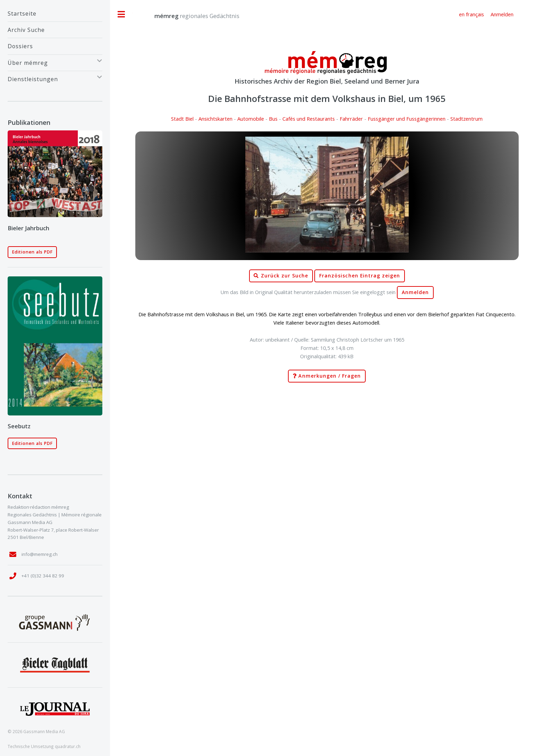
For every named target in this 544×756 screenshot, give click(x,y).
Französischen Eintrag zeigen (360, 276)
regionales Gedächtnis (190, 16)
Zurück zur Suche (281, 276)
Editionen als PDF (32, 252)
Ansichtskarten (215, 119)
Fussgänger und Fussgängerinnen (407, 119)
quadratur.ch (68, 746)
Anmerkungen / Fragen (327, 376)
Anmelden (415, 292)
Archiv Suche (26, 30)
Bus (273, 119)
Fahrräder (351, 119)
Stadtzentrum (466, 119)
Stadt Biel (182, 119)
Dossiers (20, 46)
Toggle (121, 14)
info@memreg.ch (40, 554)
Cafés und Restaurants (309, 119)
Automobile (251, 119)
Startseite (22, 14)
